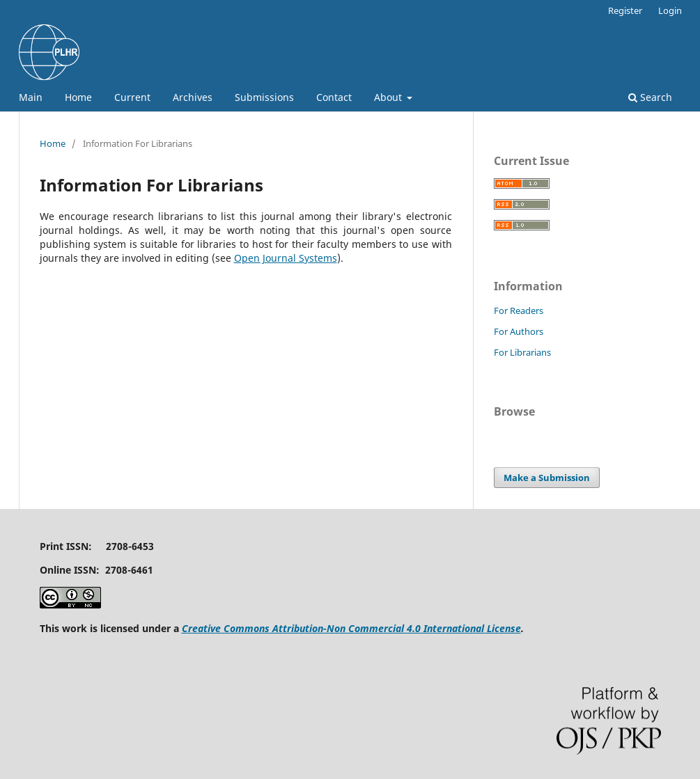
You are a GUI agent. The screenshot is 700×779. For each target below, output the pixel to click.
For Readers (519, 310)
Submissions (264, 97)
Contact (334, 97)
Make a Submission (547, 478)
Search (650, 97)
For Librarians (522, 352)
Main (31, 97)
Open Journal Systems (286, 258)
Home (78, 97)
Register (625, 10)
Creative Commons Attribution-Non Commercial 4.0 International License (351, 628)
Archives (193, 97)
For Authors (519, 331)
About (389, 97)
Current (132, 97)
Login (670, 10)
